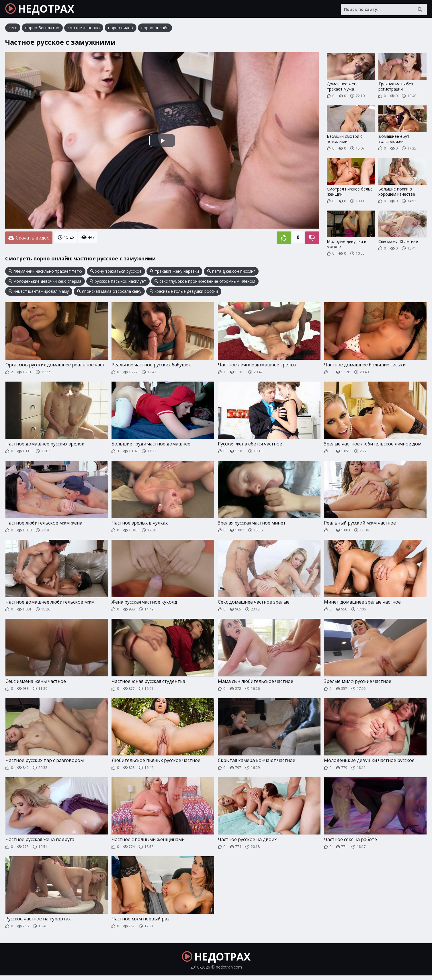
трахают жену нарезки (174, 273)
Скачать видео (29, 240)
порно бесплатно (42, 30)
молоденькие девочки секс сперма (45, 283)
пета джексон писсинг (231, 273)
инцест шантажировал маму (39, 293)
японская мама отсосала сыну (109, 293)
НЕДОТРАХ (43, 10)
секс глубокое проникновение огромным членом (205, 283)
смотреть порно (84, 30)
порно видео (121, 30)
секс (13, 30)
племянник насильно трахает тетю (45, 273)
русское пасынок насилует (118, 283)
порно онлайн (155, 30)
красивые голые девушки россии (184, 293)
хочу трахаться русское (116, 273)
